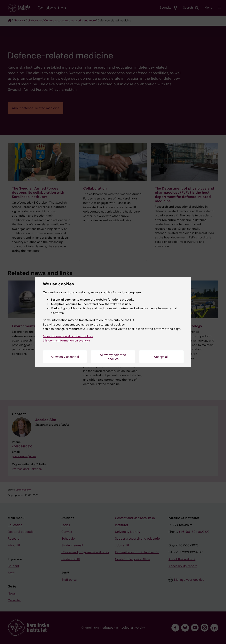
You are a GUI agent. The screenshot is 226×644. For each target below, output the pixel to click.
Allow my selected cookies (113, 357)
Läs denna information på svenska (66, 341)
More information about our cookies (68, 336)
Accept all (161, 357)
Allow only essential (65, 357)
